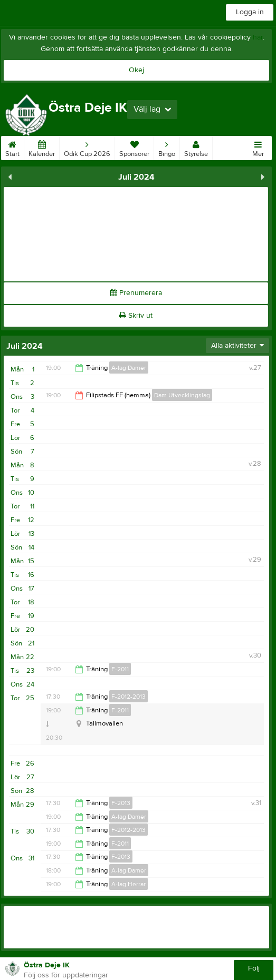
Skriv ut (136, 316)
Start (12, 147)
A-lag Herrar (129, 884)
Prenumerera (136, 293)
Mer (258, 147)
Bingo (167, 147)
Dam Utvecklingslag (182, 395)
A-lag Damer (129, 368)
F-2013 (121, 803)
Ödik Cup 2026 (87, 147)
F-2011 (120, 669)
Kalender (42, 147)
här (258, 37)
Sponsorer (134, 147)
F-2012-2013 (129, 697)
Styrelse (196, 147)
